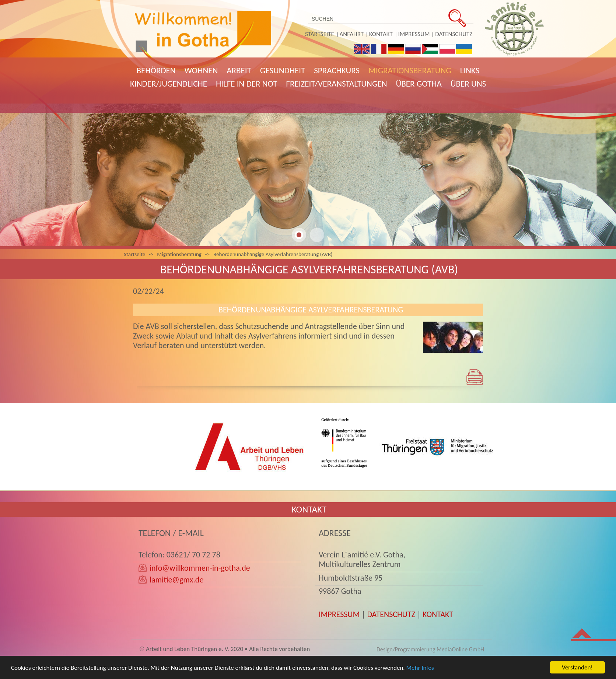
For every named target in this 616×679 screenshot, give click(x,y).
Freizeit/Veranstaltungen (336, 84)
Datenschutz (454, 34)
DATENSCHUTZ (391, 614)
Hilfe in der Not (246, 84)
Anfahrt (352, 34)
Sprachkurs (337, 70)
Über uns (468, 84)
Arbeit (239, 70)
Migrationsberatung (410, 70)
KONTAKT (438, 614)
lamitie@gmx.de (176, 580)
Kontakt (381, 34)
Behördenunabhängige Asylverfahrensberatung (311, 310)
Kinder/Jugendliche (169, 84)
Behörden (156, 70)
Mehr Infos (420, 670)
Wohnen (201, 70)
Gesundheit (283, 70)
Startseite (320, 34)
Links (470, 70)
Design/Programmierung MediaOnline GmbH (430, 649)
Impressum (414, 34)
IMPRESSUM (339, 614)
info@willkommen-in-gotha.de (200, 568)
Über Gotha (419, 84)
